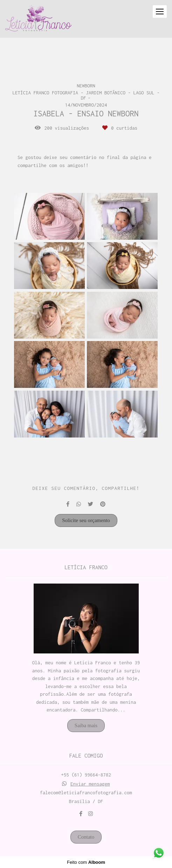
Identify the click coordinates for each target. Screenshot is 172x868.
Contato (86, 837)
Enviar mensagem (90, 784)
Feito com (86, 862)
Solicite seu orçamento (86, 520)
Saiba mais (86, 725)
